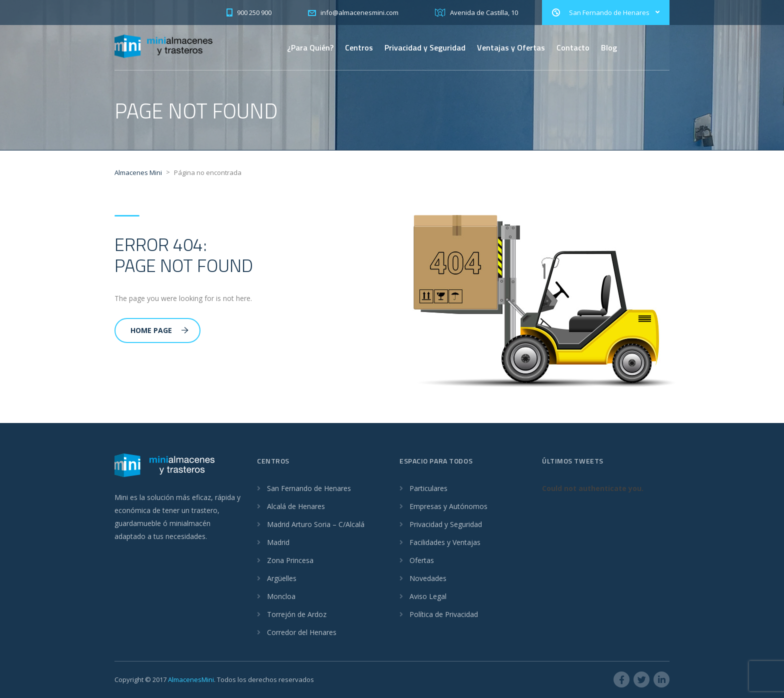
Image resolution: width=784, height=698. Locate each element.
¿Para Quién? (310, 47)
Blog (609, 47)
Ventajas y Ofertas (511, 47)
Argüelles (282, 578)
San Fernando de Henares (309, 488)
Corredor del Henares (302, 632)
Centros (359, 47)
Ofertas (422, 560)
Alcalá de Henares (296, 506)
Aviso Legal (428, 596)
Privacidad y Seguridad (425, 47)
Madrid (278, 542)
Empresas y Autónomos (448, 506)
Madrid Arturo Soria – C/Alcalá (316, 524)
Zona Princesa (290, 560)
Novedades (428, 578)
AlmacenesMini (191, 679)
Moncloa (281, 596)
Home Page (159, 330)
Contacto (573, 47)
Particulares (428, 488)
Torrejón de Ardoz (297, 614)
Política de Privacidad (444, 614)
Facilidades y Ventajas (445, 542)
